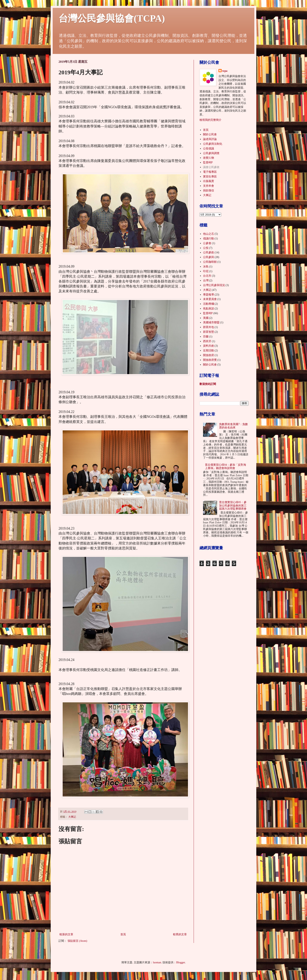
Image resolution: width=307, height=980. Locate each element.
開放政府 (209, 355)
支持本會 (209, 186)
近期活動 (209, 350)
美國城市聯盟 (211, 322)
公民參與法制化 (213, 144)
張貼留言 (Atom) (77, 941)
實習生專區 (210, 177)
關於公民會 (210, 134)
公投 (206, 248)
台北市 (207, 276)
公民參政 (209, 252)
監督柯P (208, 162)
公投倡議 (209, 149)
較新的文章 (66, 934)
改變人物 (209, 158)
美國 (206, 318)
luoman (157, 962)
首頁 (123, 934)
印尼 (206, 271)
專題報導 (209, 295)
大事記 (72, 817)
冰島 (206, 267)
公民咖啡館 (210, 262)
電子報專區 (210, 172)
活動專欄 (209, 304)
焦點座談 (209, 309)
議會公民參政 (211, 167)
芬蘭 (206, 337)
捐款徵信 (209, 190)
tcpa (225, 71)
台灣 (206, 280)
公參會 (207, 243)
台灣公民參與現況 (214, 285)
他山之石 (209, 234)
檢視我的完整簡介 (210, 120)
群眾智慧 (209, 332)
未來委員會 (210, 299)
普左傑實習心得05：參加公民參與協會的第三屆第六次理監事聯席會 (233, 506)
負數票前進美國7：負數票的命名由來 (233, 426)
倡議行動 (209, 239)
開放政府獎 (210, 360)
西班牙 (207, 341)
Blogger (181, 962)
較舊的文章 (180, 934)
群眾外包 (209, 327)
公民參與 (209, 257)
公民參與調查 (211, 153)
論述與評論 (210, 139)
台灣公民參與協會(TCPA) (112, 18)
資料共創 (209, 346)
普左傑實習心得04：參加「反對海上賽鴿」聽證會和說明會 (226, 466)
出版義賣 (209, 181)
